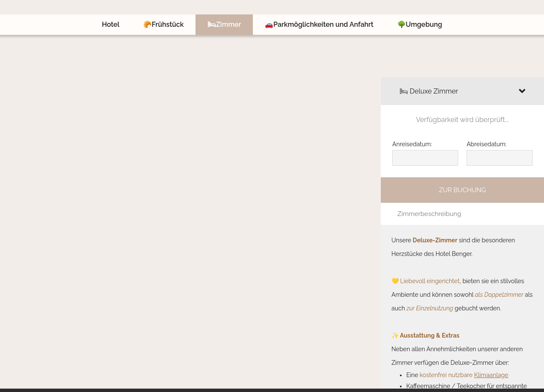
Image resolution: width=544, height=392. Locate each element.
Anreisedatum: (412, 144)
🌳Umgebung (420, 24)
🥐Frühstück (163, 24)
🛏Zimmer (224, 24)
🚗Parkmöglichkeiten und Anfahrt (319, 24)
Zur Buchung (463, 190)
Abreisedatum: (487, 144)
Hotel (111, 24)
